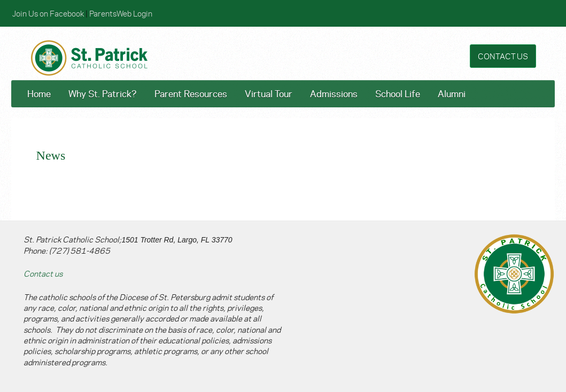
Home (39, 93)
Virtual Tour (269, 93)
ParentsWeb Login (121, 13)
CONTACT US (503, 56)
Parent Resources (191, 93)
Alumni (452, 93)
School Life (398, 93)
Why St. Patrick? (103, 93)
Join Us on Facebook (48, 13)
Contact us (43, 273)
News (51, 155)
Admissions (334, 93)
